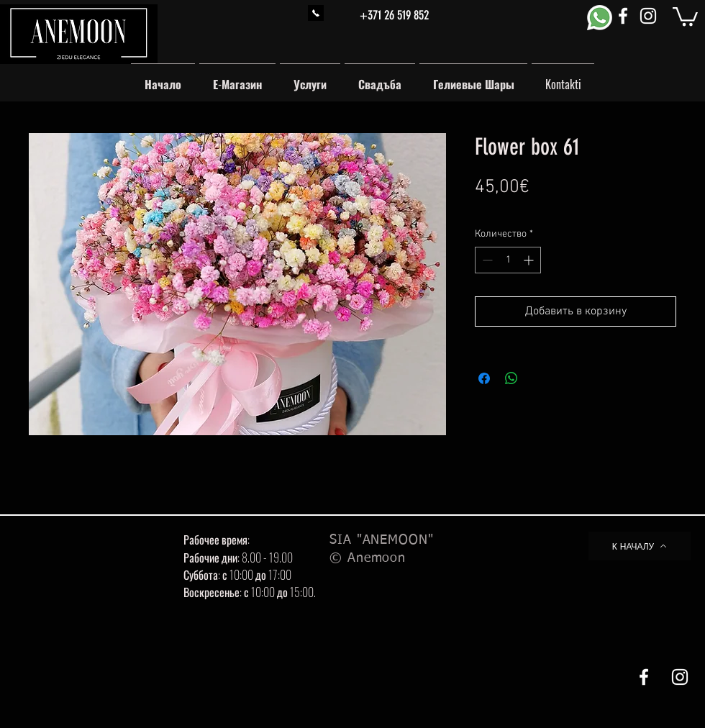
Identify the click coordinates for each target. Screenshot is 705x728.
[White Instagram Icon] (648, 16)
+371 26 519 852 (394, 15)
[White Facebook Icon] (623, 16)
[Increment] (530, 260)
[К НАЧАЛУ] (640, 546)
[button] (685, 15)
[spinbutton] (508, 260)
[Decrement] (486, 260)
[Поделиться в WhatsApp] (511, 378)
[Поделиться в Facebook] (484, 378)
